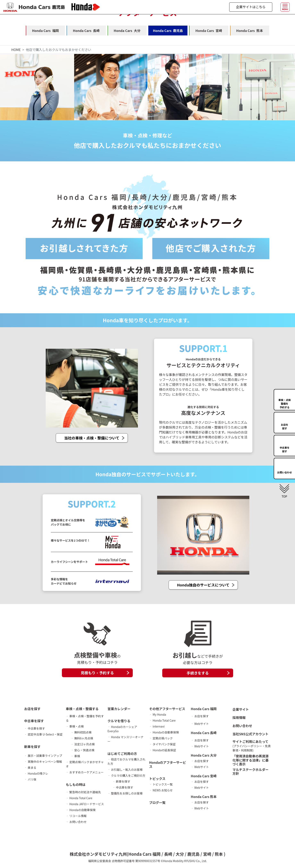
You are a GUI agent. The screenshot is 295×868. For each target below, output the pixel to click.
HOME (16, 50)
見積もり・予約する (97, 673)
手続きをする (198, 673)
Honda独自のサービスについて (203, 585)
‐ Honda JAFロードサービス (85, 804)
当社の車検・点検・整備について (92, 438)
